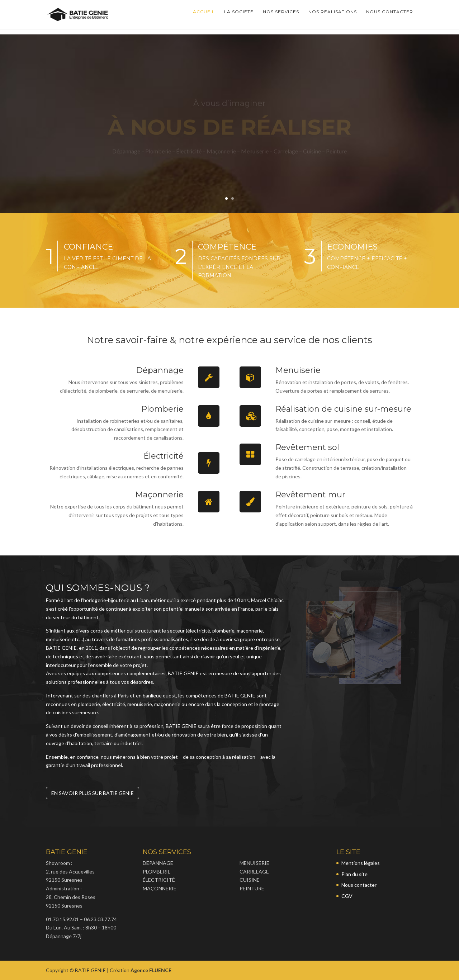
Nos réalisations (333, 17)
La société (239, 17)
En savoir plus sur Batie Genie (93, 793)
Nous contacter (390, 17)
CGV (347, 896)
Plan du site (354, 874)
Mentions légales (361, 863)
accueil (204, 17)
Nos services (281, 17)
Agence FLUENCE (151, 970)
